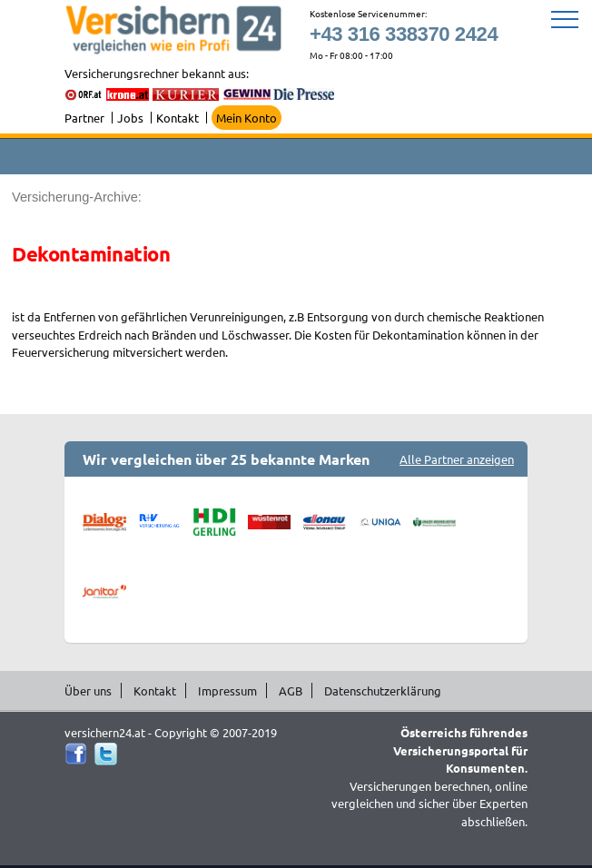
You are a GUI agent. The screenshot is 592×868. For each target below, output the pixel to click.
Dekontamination (91, 254)
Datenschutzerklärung (383, 690)
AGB (291, 690)
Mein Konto (247, 118)
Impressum (227, 690)
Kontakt (178, 118)
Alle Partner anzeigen (457, 459)
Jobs (130, 118)
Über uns (88, 690)
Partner (84, 118)
